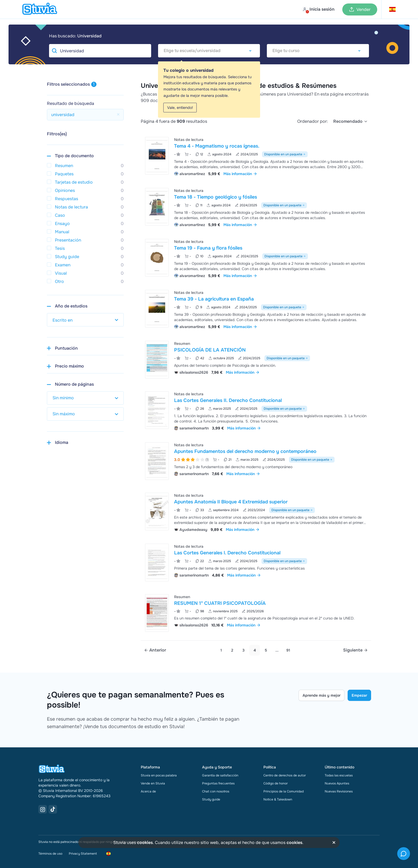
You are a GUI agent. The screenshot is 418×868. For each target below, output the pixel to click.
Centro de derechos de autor (285, 775)
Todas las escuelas (339, 775)
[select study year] (85, 320)
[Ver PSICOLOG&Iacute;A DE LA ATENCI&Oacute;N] (256, 360)
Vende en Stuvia (153, 783)
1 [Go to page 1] (221, 650)
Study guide (211, 799)
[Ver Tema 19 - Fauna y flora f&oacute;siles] (256, 258)
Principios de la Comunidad (284, 791)
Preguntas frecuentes (218, 783)
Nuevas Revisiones (339, 791)
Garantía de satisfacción (220, 775)
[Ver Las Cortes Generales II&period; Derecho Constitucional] (256, 410)
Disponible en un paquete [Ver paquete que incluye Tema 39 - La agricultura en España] (284, 307)
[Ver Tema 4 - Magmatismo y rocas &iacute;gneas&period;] (256, 156)
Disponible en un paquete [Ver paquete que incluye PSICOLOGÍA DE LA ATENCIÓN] (287, 358)
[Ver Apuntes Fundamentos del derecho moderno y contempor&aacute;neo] (256, 461)
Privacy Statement (83, 854)
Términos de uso (50, 854)
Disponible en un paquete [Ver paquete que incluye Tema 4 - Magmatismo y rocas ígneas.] (285, 154)
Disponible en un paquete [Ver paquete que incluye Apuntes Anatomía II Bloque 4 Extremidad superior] (292, 510)
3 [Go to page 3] (244, 650)
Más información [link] (240, 174)
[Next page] (355, 650)
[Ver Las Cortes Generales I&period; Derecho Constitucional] (256, 563)
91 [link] (288, 650)
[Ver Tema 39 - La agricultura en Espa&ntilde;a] (256, 309)
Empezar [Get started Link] (359, 695)
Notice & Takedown (278, 799)
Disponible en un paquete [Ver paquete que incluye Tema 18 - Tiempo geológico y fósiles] (284, 205)
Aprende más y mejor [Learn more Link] (321, 695)
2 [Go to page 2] (232, 650)
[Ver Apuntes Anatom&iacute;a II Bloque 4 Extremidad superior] (256, 512)
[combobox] (209, 51)
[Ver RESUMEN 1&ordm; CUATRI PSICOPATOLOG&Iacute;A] (256, 613)
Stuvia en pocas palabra (159, 775)
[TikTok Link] (53, 809)
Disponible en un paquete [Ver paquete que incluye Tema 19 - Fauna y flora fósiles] (285, 256)
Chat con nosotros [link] (216, 791)
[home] (40, 9)
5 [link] (266, 650)
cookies (145, 843)
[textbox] (209, 51)
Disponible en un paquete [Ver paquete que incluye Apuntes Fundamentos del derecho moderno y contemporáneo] (312, 460)
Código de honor (276, 783)
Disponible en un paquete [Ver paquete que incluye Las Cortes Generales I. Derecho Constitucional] (284, 561)
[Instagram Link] (43, 809)
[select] (351, 121)
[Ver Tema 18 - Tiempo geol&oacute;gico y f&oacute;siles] (256, 207)
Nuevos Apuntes (337, 783)
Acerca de (148, 791)
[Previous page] (155, 650)
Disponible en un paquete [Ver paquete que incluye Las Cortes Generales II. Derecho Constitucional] (284, 409)
